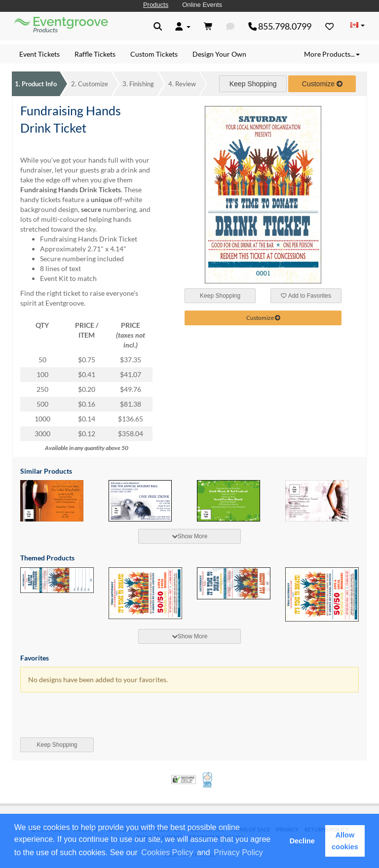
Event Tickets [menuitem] (39, 54)
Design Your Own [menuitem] (219, 54)
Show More (190, 536)
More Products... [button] (332, 54)
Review (182, 84)
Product (36, 84)
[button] (268, 853)
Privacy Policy (238, 852)
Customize (90, 84)
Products (156, 5)
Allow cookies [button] (345, 841)
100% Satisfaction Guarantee (208, 780)
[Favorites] (330, 26)
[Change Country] (357, 26)
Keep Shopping (253, 84)
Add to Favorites (306, 296)
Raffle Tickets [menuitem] (95, 54)
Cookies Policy (167, 852)
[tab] (189, 536)
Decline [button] (302, 841)
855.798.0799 (280, 26)
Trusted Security (184, 780)
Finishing (138, 84)
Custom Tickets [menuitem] (154, 54)
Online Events (202, 5)
